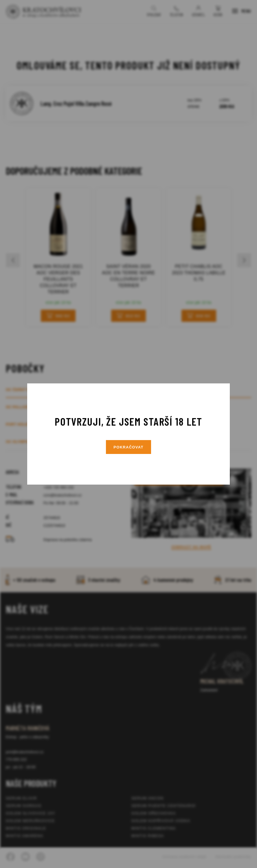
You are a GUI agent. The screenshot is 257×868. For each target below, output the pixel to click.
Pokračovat (128, 447)
